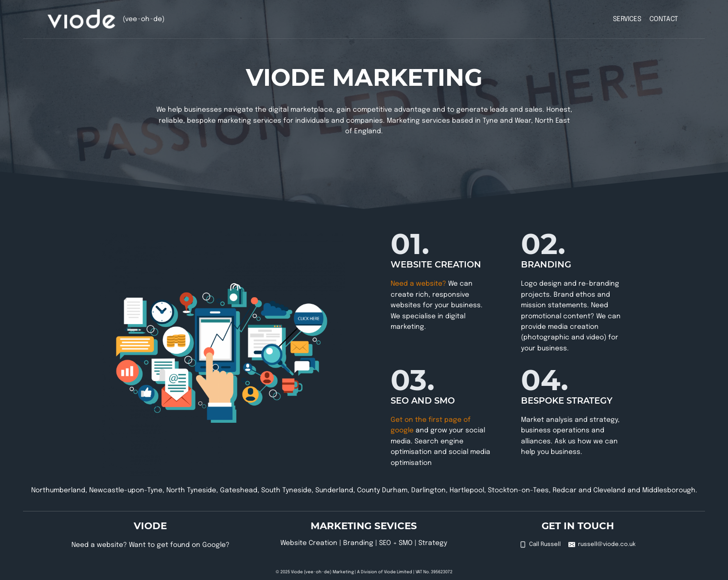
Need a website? (418, 284)
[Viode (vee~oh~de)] (82, 19)
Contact (664, 19)
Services (627, 19)
